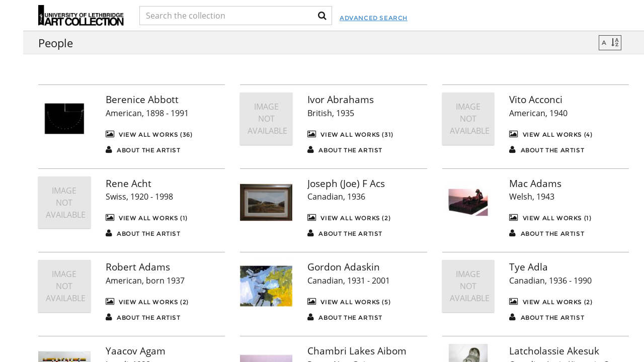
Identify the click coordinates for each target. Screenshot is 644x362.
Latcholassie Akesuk (554, 351)
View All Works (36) (149, 134)
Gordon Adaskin (344, 267)
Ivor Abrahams (341, 100)
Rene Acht (129, 184)
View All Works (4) (551, 134)
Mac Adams (535, 184)
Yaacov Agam (136, 351)
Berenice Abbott (142, 100)
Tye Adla (529, 267)
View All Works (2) (349, 217)
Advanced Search (383, 18)
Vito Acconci (536, 100)
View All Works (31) (350, 134)
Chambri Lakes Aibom (357, 351)
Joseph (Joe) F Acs (346, 184)
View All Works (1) (147, 217)
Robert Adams (138, 267)
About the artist (143, 150)
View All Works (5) (349, 301)
